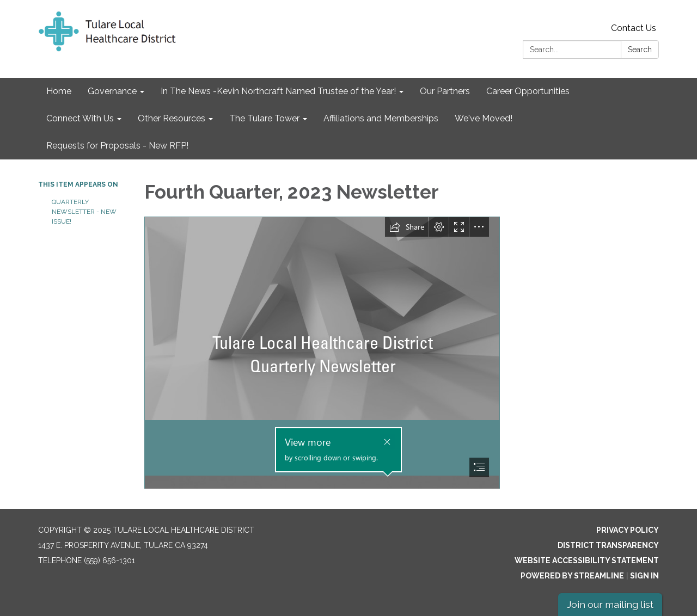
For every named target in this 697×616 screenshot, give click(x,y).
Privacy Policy (628, 530)
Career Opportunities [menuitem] (528, 91)
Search (640, 50)
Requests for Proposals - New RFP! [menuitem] (117, 146)
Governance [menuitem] (112, 91)
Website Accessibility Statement (587, 560)
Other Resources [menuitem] (172, 118)
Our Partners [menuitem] (445, 91)
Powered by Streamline (572, 576)
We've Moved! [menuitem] (484, 118)
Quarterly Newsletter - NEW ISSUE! (84, 212)
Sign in (644, 576)
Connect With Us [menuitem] (80, 118)
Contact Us (634, 28)
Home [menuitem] (59, 91)
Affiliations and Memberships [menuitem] (381, 118)
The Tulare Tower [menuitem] (264, 118)
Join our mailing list (610, 604)
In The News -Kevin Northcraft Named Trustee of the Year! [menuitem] (278, 91)
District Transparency (608, 545)
